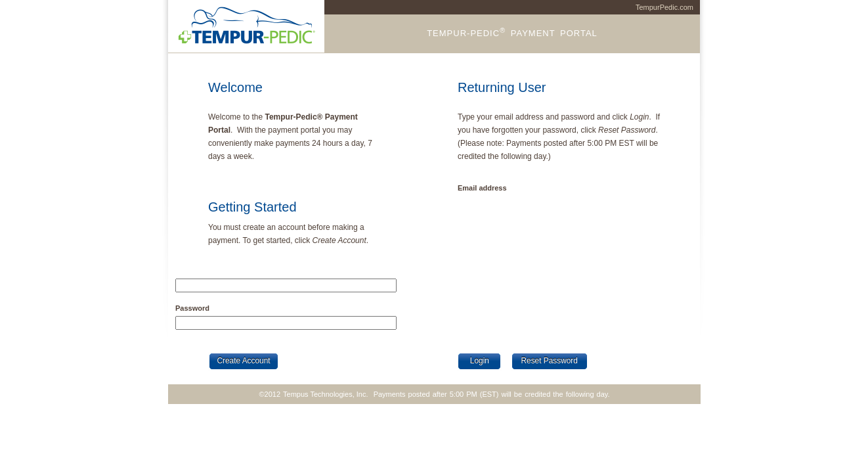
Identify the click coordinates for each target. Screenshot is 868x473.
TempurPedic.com (664, 7)
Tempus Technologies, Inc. (325, 394)
